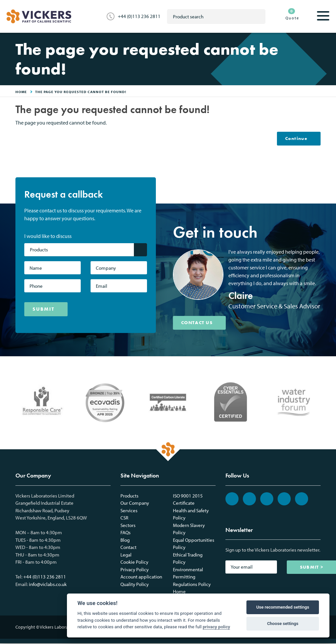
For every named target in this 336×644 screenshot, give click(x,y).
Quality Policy (135, 585)
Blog (125, 541)
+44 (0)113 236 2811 (139, 16)
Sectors (128, 526)
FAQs (126, 533)
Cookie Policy (134, 563)
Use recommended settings (283, 607)
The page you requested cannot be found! (81, 92)
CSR (124, 518)
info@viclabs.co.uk (48, 585)
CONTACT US (199, 323)
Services (129, 511)
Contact (128, 548)
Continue (295, 139)
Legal (126, 555)
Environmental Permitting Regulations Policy (192, 577)
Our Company (135, 504)
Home (179, 592)
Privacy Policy (135, 570)
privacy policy (217, 627)
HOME (21, 92)
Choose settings (283, 624)
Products (129, 496)
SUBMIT (43, 309)
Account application (141, 577)
